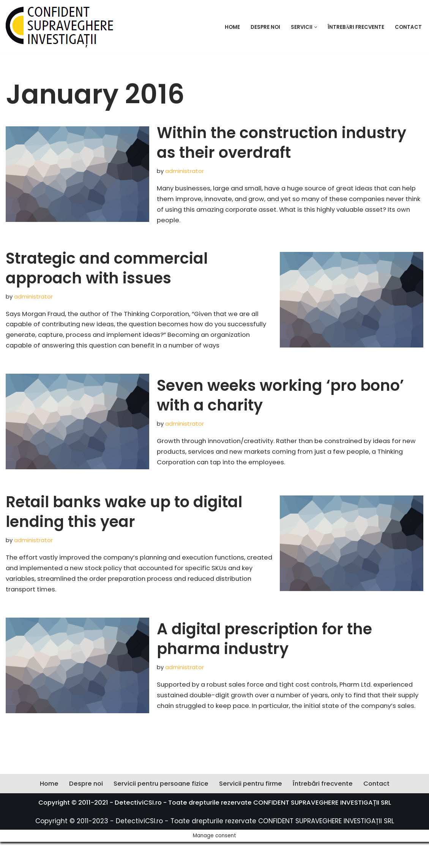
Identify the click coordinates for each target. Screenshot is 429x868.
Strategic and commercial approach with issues (107, 270)
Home (231, 27)
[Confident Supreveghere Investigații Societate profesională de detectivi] (59, 27)
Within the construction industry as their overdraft (282, 143)
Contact (408, 27)
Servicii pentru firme (252, 822)
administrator (185, 171)
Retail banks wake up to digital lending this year (124, 527)
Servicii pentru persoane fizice (159, 822)
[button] (315, 27)
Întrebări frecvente (355, 27)
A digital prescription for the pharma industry (264, 654)
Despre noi (264, 27)
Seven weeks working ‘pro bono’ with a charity (280, 409)
